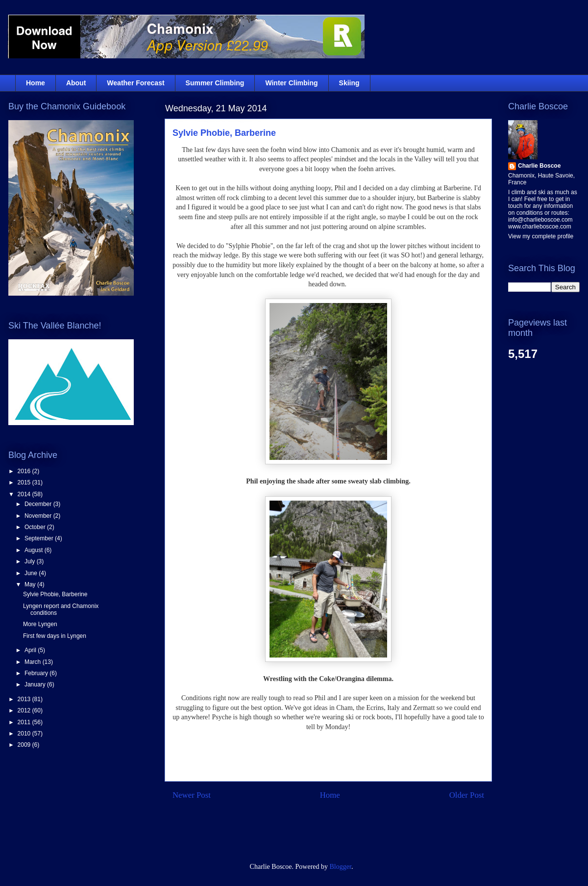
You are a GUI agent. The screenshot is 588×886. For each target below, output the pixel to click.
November (39, 516)
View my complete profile (541, 236)
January (36, 684)
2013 (25, 699)
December (39, 504)
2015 (25, 482)
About (76, 83)
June (32, 573)
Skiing (349, 83)
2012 (25, 710)
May (31, 584)
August (35, 550)
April (31, 650)
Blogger (341, 867)
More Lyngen (40, 624)
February (37, 673)
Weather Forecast (135, 83)
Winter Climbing (291, 83)
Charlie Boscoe (539, 166)
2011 (25, 722)
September (40, 538)
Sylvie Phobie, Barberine (224, 133)
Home (36, 83)
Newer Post (192, 795)
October (36, 527)
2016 (25, 471)
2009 (25, 745)
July (31, 561)
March (34, 662)
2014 (25, 494)
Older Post (467, 795)
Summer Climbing (215, 83)
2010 (25, 734)
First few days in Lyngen (55, 636)
